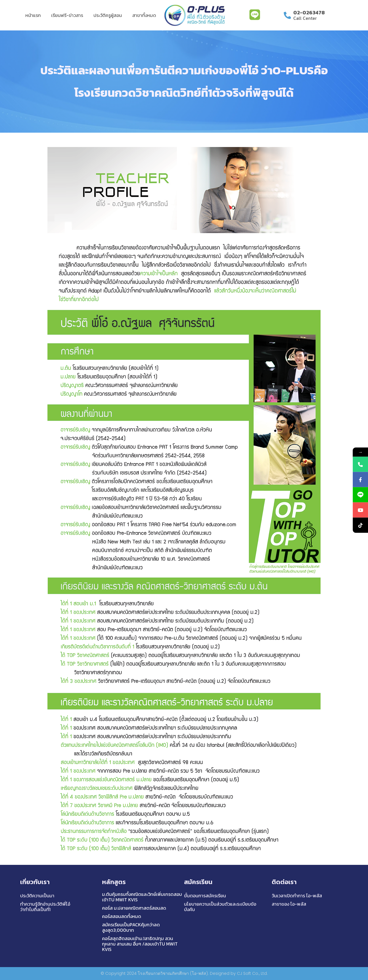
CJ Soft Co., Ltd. (252, 973)
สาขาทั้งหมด (144, 15)
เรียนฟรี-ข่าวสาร (67, 15)
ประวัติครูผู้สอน (108, 15)
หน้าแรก (33, 15)
